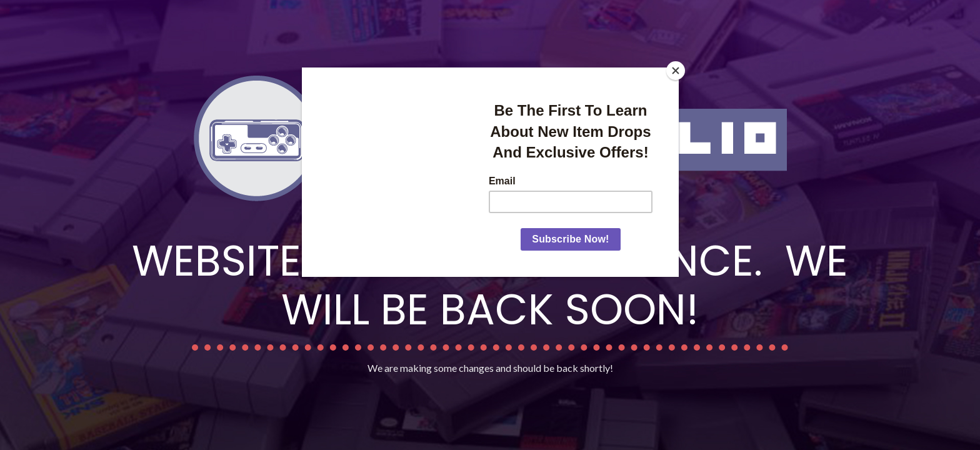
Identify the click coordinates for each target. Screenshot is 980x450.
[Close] (676, 71)
